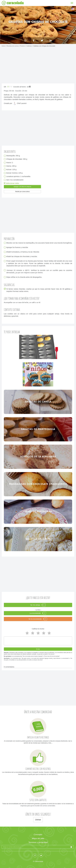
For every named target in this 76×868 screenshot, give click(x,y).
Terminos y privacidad (38, 842)
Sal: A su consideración (15, 180)
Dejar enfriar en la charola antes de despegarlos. (24, 277)
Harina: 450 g (11, 166)
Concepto (38, 835)
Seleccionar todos (11, 183)
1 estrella (49, 633)
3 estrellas (38, 633)
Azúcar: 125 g (11, 169)
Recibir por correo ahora (22, 192)
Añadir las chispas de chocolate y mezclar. (22, 256)
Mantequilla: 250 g (13, 156)
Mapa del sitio (38, 838)
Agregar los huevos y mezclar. (17, 247)
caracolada (13, 3)
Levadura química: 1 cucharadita (18, 176)
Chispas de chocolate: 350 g (17, 159)
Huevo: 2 (10, 163)
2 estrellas (44, 633)
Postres (23, 46)
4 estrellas (32, 633)
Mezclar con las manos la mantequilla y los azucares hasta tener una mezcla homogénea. (39, 243)
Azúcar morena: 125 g (14, 173)
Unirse (38, 820)
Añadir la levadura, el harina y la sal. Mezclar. (23, 252)
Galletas (29, 46)
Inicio (4, 46)
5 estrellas (27, 633)
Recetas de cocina (13, 46)
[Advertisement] (38, 66)
